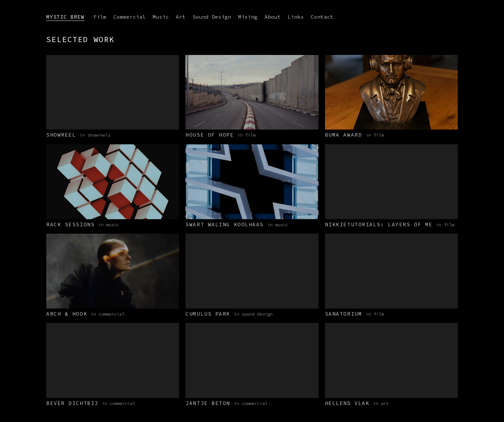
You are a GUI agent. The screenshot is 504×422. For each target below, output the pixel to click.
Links (296, 17)
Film (100, 17)
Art (181, 17)
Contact (322, 17)
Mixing (248, 17)
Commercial (130, 17)
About (273, 17)
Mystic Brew (65, 17)
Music (161, 17)
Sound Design (212, 17)
